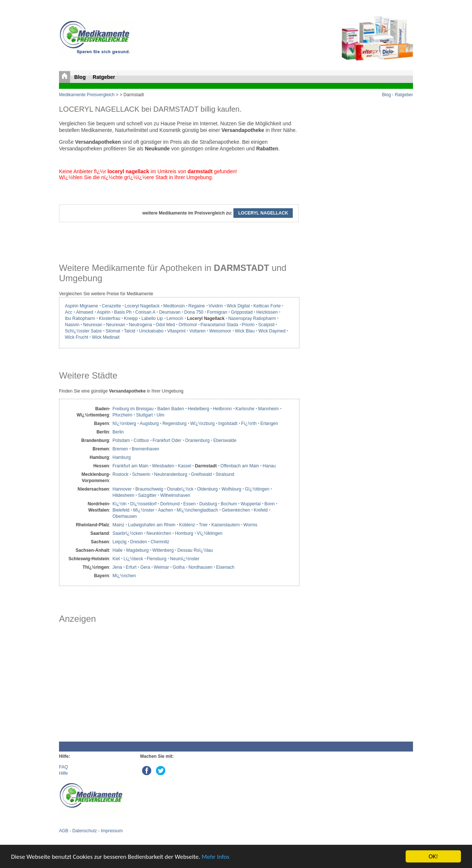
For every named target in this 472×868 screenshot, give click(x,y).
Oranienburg (197, 440)
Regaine (197, 306)
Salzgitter (147, 495)
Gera (145, 567)
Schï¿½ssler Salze (83, 331)
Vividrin (216, 306)
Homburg (184, 533)
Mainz (118, 525)
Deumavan (170, 312)
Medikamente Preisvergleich (87, 95)
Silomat (113, 331)
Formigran (217, 312)
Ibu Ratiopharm (80, 318)
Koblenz (187, 525)
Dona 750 (194, 312)
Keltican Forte (267, 306)
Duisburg (208, 504)
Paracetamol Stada (219, 325)
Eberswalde (225, 440)
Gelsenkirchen (236, 510)
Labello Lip (152, 318)
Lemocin (175, 318)
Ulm (160, 415)
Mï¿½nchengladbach (197, 510)
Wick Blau (245, 331)
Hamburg (122, 457)
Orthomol (188, 325)
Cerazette (111, 306)
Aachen (165, 510)
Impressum (112, 831)
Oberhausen (125, 516)
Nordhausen (200, 567)
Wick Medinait (106, 337)
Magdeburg (137, 550)
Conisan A (145, 312)
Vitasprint (176, 331)
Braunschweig (149, 489)
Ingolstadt (228, 423)
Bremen (120, 449)
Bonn (270, 504)
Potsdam (121, 440)
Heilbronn (222, 409)
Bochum (229, 504)
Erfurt (131, 567)
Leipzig (119, 542)
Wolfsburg (231, 489)
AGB (64, 831)
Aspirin (104, 312)
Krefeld (261, 510)
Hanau (269, 466)
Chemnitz (160, 542)
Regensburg (174, 423)
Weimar (161, 567)
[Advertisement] (179, 683)
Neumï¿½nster (185, 559)
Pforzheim (122, 415)
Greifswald (202, 474)
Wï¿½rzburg (202, 423)
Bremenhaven (145, 449)
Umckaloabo (151, 331)
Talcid (130, 331)
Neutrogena (140, 325)
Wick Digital (238, 306)
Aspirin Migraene (81, 306)
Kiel (116, 559)
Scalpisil (266, 325)
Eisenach (225, 567)
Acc (69, 312)
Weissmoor (220, 331)
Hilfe (63, 773)
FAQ (63, 767)
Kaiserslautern (225, 525)
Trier (203, 525)
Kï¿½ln (119, 504)
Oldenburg (207, 489)
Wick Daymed (272, 331)
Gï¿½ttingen (257, 489)
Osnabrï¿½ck (180, 489)
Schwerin (141, 474)
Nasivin (72, 325)
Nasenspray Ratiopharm (252, 318)
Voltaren (197, 331)
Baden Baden (171, 409)
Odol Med (165, 325)
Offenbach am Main (240, 466)
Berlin (118, 432)
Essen (189, 504)
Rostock (120, 474)
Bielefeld (121, 510)
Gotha (179, 567)
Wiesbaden (163, 466)
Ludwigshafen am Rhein (152, 525)
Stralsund (225, 474)
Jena (117, 567)
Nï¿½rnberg (124, 423)
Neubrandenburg (171, 474)
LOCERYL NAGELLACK (263, 213)
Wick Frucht (77, 337)
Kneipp (131, 318)
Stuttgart (144, 415)
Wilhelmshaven (175, 495)
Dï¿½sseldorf (143, 504)
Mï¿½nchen (124, 576)
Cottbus (141, 440)
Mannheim (268, 409)
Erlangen (269, 423)
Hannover (122, 489)
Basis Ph (123, 312)
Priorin (248, 325)
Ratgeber (104, 77)
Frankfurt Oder (167, 440)
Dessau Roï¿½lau (195, 550)
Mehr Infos (216, 857)
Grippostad (242, 312)
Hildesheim (123, 495)
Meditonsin (174, 306)
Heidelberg (198, 409)
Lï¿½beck (133, 559)
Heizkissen (267, 312)
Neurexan (93, 325)
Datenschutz (85, 831)
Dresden (138, 542)
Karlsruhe (245, 409)
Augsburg (149, 423)
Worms (250, 525)
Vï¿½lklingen (210, 533)
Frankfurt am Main (130, 466)
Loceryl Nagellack (142, 306)
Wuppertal (250, 504)
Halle (117, 550)
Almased (85, 312)
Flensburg (157, 559)
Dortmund (170, 504)
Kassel (184, 466)
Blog (81, 77)
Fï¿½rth (249, 423)
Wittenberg (163, 550)
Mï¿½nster (144, 510)
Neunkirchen (159, 533)
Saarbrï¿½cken (128, 533)
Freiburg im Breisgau (133, 409)
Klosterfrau (110, 318)
